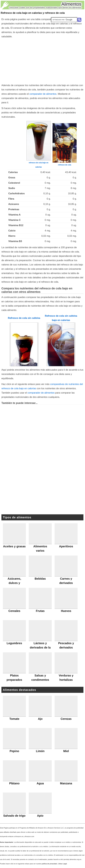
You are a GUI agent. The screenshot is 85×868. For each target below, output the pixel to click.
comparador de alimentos (43, 94)
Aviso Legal (63, 864)
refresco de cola (65, 165)
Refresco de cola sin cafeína (24, 318)
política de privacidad (49, 864)
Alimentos (71, 4)
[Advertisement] (43, 60)
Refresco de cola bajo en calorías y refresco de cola (33, 13)
